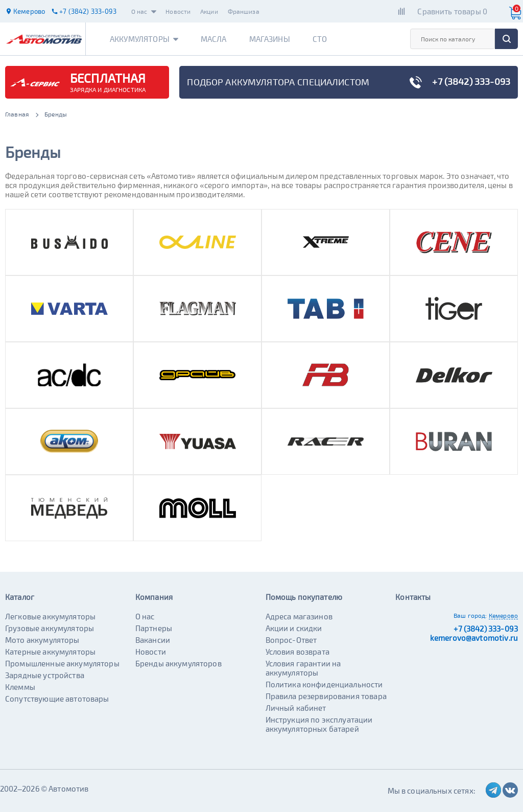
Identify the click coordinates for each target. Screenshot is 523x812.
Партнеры (154, 628)
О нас (144, 11)
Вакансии (153, 640)
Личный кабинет (296, 708)
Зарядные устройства (45, 675)
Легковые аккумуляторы (50, 616)
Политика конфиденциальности (324, 684)
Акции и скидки (294, 628)
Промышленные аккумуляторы (62, 663)
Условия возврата (298, 652)
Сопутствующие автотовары (57, 699)
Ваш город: (470, 615)
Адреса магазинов (299, 616)
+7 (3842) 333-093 (486, 629)
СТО (320, 39)
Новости (178, 11)
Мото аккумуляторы (42, 640)
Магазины (270, 39)
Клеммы (20, 687)
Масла (214, 39)
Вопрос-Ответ (291, 640)
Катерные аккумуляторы (50, 652)
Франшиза (244, 11)
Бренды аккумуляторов (179, 663)
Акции (209, 11)
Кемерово (503, 615)
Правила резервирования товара (326, 696)
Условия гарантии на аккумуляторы (303, 668)
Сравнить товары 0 (452, 11)
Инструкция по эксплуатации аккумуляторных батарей (319, 724)
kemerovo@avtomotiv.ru (474, 638)
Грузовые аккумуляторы (50, 628)
